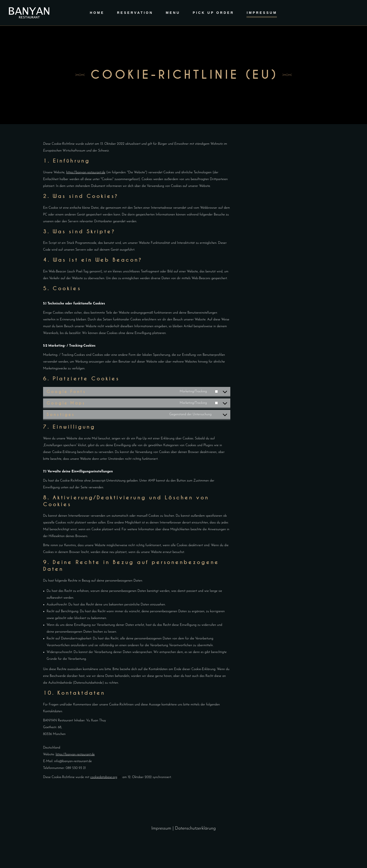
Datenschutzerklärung (195, 829)
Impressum (162, 829)
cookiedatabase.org (104, 777)
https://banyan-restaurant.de (86, 172)
